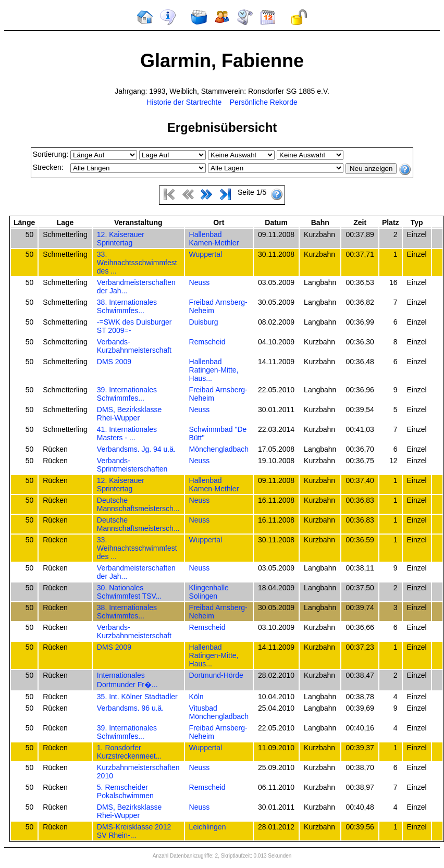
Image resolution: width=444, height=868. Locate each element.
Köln (196, 697)
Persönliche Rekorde (264, 102)
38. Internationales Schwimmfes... (127, 306)
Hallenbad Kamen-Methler (214, 239)
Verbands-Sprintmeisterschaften (132, 465)
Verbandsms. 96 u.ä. (130, 708)
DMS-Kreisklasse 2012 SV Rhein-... (134, 831)
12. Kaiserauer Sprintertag (121, 239)
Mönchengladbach (219, 449)
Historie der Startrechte (184, 102)
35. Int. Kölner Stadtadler (137, 697)
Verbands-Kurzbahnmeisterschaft (134, 346)
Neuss (200, 282)
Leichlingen (208, 827)
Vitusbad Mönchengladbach (219, 712)
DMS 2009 (114, 362)
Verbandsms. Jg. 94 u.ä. (136, 449)
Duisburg (204, 322)
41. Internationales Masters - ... (127, 433)
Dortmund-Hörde (216, 675)
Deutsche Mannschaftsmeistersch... (138, 504)
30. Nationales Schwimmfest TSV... (129, 592)
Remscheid (207, 342)
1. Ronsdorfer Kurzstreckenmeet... (129, 752)
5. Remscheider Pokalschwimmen (125, 791)
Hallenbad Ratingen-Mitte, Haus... (214, 370)
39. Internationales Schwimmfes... (127, 394)
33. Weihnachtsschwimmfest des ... (137, 263)
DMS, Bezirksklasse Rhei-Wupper (129, 414)
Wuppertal (206, 254)
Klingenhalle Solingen (209, 592)
